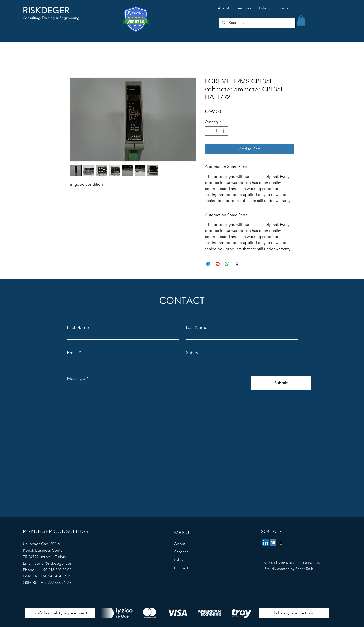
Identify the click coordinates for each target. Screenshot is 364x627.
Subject (193, 353)
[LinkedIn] (266, 543)
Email (72, 353)
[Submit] (281, 383)
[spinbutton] (216, 131)
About (180, 544)
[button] (301, 21)
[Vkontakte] (273, 543)
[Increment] (224, 131)
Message (76, 378)
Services (181, 552)
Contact (181, 568)
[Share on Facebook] (208, 264)
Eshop (180, 560)
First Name (78, 327)
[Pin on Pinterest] (218, 264)
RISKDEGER (46, 10)
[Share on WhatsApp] (227, 264)
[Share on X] (237, 264)
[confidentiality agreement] (60, 613)
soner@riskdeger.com (54, 563)
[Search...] (257, 23)
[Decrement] (209, 131)
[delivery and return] (294, 613)
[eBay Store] (281, 543)
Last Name (197, 327)
